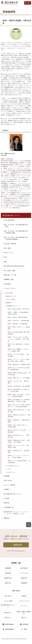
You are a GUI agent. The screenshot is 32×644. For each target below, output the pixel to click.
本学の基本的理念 (9, 220)
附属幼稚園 (24, 583)
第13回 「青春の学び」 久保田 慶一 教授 (19, 365)
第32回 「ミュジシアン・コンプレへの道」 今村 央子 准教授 (18, 456)
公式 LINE (25, 624)
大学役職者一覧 (9, 507)
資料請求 (18, 545)
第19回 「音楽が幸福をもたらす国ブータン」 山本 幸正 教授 (19, 390)
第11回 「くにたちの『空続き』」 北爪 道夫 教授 (18, 355)
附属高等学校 (8, 578)
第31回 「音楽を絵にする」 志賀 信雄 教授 (19, 451)
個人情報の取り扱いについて (13, 494)
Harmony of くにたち (11, 296)
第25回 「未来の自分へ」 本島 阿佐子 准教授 (19, 421)
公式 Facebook (9, 624)
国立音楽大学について (11, 215)
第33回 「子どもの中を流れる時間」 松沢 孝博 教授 (19, 462)
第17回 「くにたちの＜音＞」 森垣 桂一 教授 (19, 382)
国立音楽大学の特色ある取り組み (14, 266)
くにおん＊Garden (10, 299)
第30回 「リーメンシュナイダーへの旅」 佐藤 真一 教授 (19, 446)
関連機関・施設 (9, 279)
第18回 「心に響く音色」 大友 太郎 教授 (19, 386)
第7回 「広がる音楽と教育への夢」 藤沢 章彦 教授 (19, 333)
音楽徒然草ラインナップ (13, 306)
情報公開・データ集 (10, 275)
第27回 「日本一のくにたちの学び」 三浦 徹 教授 (19, 431)
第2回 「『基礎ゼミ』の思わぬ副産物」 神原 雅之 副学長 (19, 313)
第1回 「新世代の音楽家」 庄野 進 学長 (18, 309)
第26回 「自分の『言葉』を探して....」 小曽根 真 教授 (19, 426)
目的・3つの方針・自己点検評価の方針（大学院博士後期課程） (16, 238)
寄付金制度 (7, 284)
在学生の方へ (8, 618)
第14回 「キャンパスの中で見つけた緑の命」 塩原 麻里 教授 (19, 369)
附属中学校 (24, 578)
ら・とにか (8, 469)
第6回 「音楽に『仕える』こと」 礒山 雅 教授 (19, 328)
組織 (5, 262)
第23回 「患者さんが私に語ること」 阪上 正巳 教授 (19, 411)
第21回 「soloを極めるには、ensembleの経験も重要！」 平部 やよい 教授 (19, 401)
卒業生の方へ (8, 613)
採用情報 (7, 476)
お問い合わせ (8, 480)
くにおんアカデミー (10, 288)
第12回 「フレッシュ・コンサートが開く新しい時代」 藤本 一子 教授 (19, 360)
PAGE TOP (29, 525)
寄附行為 (7, 503)
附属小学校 (8, 583)
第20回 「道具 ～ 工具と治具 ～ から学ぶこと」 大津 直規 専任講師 (19, 395)
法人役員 (7, 498)
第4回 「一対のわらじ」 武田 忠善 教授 (18, 321)
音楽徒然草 (8, 303)
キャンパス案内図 (9, 485)
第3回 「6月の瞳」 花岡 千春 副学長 (18, 317)
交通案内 (7, 489)
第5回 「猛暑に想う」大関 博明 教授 (18, 324)
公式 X (25, 629)
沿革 (5, 257)
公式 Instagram (9, 629)
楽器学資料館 (24, 568)
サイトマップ (24, 606)
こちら (21, 551)
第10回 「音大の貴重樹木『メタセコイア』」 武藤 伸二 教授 (18, 350)
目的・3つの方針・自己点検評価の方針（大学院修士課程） (16, 232)
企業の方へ (24, 618)
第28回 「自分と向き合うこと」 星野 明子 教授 (18, 436)
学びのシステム (9, 253)
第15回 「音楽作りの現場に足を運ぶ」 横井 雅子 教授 (19, 374)
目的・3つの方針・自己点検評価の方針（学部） (16, 226)
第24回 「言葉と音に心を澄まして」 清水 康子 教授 (19, 416)
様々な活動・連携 (9, 271)
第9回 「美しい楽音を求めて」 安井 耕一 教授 (19, 345)
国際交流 (7, 518)
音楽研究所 (8, 573)
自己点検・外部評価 (10, 244)
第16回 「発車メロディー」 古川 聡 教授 (19, 378)
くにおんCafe (8, 293)
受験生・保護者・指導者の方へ (24, 613)
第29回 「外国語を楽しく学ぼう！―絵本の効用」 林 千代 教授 (19, 441)
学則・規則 (7, 248)
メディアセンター (24, 573)
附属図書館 (8, 568)
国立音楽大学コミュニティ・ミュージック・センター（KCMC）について (16, 513)
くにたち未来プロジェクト (12, 466)
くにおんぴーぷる (10, 472)
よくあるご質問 (8, 601)
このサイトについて (24, 601)
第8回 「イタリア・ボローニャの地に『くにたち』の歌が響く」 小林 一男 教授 (19, 339)
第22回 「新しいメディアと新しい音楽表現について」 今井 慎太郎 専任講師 (19, 406)
